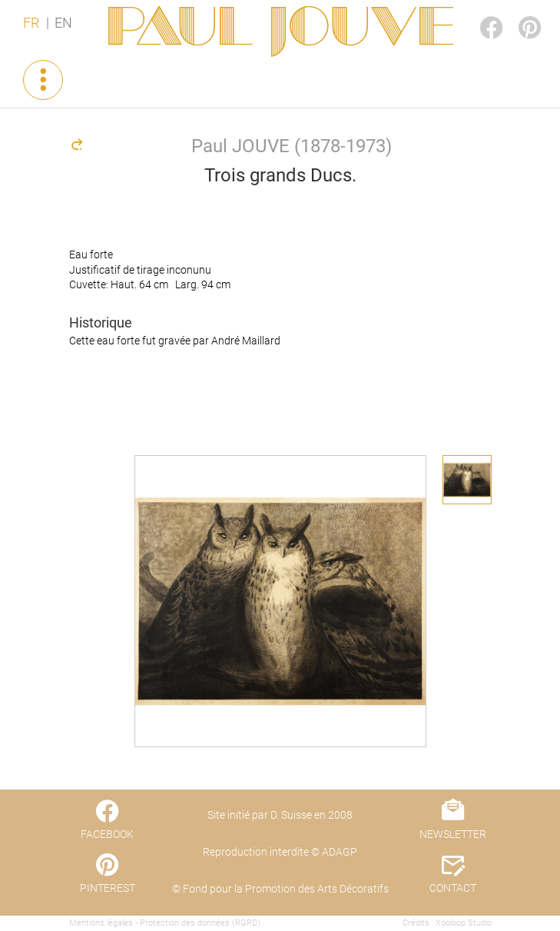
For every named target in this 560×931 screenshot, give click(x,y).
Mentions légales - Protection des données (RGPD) (165, 923)
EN (63, 23)
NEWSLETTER (453, 834)
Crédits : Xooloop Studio (447, 923)
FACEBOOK (479, 13)
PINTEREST (517, 13)
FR (31, 23)
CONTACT (453, 888)
